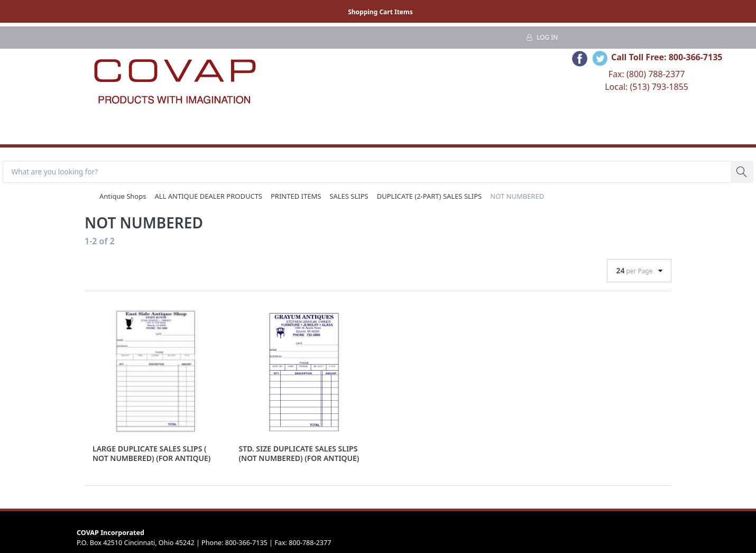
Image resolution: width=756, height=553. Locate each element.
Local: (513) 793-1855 (647, 87)
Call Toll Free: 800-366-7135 (667, 57)
